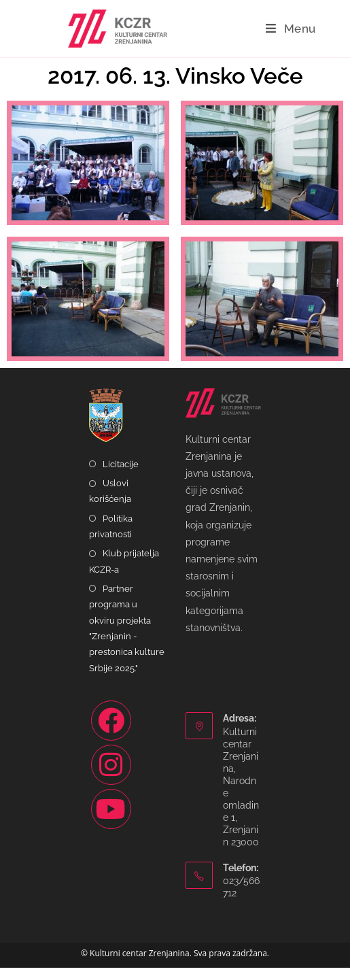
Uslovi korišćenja (110, 503)
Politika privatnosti (111, 538)
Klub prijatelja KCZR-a (124, 573)
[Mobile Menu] (291, 29)
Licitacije (121, 476)
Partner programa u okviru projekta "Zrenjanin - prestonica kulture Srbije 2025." (127, 640)
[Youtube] (111, 821)
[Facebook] (111, 733)
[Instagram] (111, 777)
